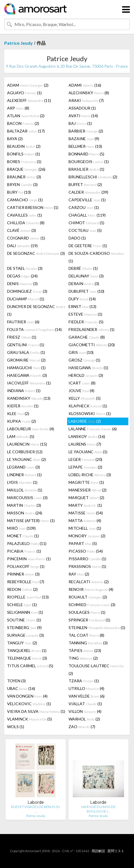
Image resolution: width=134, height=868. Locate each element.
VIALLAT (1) (85, 704)
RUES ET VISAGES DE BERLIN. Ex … (36, 809)
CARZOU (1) (84, 207)
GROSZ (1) (84, 360)
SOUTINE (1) (24, 620)
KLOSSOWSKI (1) (90, 413)
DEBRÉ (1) (83, 268)
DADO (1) (77, 238)
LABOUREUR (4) (31, 429)
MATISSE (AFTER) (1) (31, 520)
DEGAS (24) (22, 276)
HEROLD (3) (86, 375)
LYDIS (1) (22, 482)
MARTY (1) (85, 505)
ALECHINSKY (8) (89, 93)
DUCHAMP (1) (26, 299)
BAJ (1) (80, 123)
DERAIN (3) (84, 284)
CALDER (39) (88, 192)
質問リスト (116, 851)
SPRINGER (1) (89, 620)
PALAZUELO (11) (27, 543)
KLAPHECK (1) (88, 406)
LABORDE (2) (85, 421)
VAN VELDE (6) (87, 696)
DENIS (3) (22, 284)
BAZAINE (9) (84, 139)
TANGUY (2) (22, 643)
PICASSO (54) (86, 551)
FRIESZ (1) (22, 337)
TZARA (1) (84, 681)
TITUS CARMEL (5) (30, 666)
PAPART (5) (83, 543)
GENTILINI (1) (26, 345)
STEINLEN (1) (97, 628)
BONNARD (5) (86, 154)
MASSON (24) (25, 513)
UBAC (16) (21, 688)
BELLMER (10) (85, 146)
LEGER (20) (85, 459)
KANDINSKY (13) (29, 398)
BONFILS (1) (24, 154)
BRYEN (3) (22, 184)
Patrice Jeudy (19, 43)
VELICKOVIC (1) (29, 704)
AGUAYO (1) (24, 93)
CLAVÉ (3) (22, 230)
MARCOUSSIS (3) (27, 498)
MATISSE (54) (86, 513)
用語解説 (98, 851)
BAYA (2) (15, 139)
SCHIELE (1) (22, 605)
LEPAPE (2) (85, 467)
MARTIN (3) (24, 505)
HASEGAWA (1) (88, 368)
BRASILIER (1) (86, 169)
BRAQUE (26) (26, 169)
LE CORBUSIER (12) (25, 452)
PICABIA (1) (24, 551)
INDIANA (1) (24, 391)
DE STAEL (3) (25, 268)
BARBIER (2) (86, 131)
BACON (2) (23, 123)
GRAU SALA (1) (26, 352)
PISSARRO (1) (87, 559)
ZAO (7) (82, 727)
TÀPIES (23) (85, 650)
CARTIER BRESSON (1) (33, 207)
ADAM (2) (28, 85)
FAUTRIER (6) (23, 322)
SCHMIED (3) (92, 605)
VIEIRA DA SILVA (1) (36, 711)
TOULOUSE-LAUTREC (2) (96, 670)
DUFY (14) (82, 299)
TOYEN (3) (16, 681)
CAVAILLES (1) (25, 215)
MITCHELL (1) (85, 528)
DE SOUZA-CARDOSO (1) (96, 257)
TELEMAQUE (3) (27, 658)
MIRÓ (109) (21, 528)
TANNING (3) (88, 643)
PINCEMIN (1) (29, 559)
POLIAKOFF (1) (26, 566)
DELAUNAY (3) (86, 276)
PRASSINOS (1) (87, 566)
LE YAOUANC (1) (88, 452)
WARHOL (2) (84, 719)
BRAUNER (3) (24, 177)
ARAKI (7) (86, 100)
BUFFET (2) (85, 184)
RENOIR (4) (91, 589)
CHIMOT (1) (86, 223)
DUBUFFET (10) (86, 291)
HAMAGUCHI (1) (26, 368)
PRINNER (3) (23, 574)
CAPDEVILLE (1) (87, 200)
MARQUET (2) (86, 498)
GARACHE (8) (87, 337)
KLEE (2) (18, 413)
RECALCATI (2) (89, 582)
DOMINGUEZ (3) (27, 291)
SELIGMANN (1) (25, 612)
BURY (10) (19, 192)
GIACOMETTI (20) (92, 345)
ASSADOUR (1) (82, 108)
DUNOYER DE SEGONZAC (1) (36, 310)
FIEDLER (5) (86, 322)
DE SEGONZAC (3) (36, 253)
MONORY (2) (87, 536)
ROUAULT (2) (88, 597)
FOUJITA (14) (34, 329)
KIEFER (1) (23, 406)
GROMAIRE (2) (26, 360)
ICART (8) (82, 383)
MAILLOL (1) (25, 490)
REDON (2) (22, 589)
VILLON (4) (85, 711)
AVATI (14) (83, 116)
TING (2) (83, 658)
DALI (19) (22, 246)
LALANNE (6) (93, 429)
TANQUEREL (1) (27, 650)
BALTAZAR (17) (26, 131)
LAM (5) (21, 436)
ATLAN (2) (26, 116)
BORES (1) (24, 162)
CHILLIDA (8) (26, 223)
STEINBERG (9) (24, 628)
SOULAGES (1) (87, 612)
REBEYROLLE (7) (26, 582)
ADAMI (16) (85, 85)
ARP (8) (18, 108)
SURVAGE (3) (25, 635)
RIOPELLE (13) (28, 597)
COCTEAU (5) (85, 230)
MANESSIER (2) (88, 490)
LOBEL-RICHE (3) (90, 475)
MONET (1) (23, 536)
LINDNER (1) (24, 475)
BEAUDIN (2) (24, 146)
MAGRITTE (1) (86, 482)
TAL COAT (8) (86, 635)
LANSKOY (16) (87, 436)
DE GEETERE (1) (88, 246)
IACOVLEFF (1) (29, 383)
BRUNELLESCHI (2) (93, 177)
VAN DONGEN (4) (27, 696)
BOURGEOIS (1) (89, 162)
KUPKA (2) (22, 421)
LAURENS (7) (85, 444)
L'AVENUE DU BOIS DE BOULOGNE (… (98, 809)
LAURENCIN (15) (27, 444)
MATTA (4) (85, 520)
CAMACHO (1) (25, 200)
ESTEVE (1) (85, 314)
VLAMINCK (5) (29, 719)
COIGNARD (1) (26, 238)
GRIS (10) (81, 352)
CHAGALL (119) (87, 215)
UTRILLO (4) (86, 688)
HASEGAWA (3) (27, 375)
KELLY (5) (85, 398)
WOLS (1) (16, 727)
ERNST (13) (82, 306)
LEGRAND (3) (24, 467)
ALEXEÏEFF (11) (29, 100)
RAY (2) (79, 574)
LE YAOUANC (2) (26, 459)
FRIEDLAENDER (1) (92, 329)
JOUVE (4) (81, 391)
